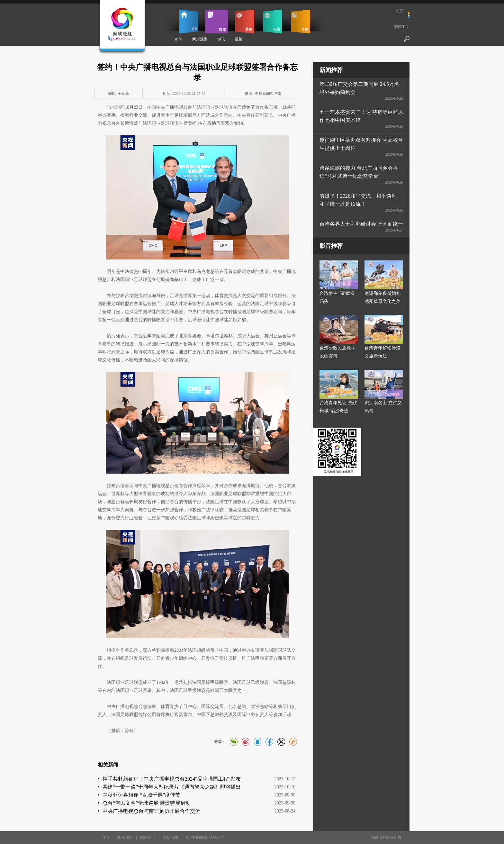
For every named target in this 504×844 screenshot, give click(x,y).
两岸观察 (200, 39)
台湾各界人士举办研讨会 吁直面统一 (361, 224)
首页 (189, 22)
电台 (273, 22)
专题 (301, 22)
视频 (239, 39)
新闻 (179, 39)
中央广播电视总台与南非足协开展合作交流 (151, 811)
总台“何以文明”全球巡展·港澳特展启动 (147, 803)
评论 (221, 39)
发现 (245, 22)
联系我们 (125, 838)
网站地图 (170, 838)
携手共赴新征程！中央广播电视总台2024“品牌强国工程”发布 (172, 779)
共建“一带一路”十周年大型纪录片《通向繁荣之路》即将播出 (172, 787)
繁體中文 (402, 27)
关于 (106, 838)
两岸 (217, 22)
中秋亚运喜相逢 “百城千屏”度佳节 (141, 795)
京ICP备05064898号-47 (205, 838)
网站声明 (148, 838)
